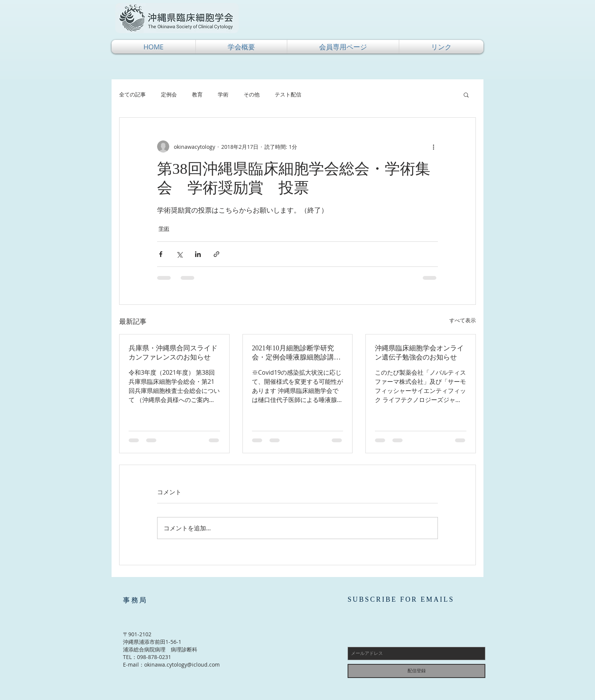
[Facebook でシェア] (161, 254)
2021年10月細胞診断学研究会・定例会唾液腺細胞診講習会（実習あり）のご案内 (296, 353)
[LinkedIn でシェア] (198, 254)
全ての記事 (132, 94)
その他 (252, 94)
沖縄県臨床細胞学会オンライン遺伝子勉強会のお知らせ (419, 353)
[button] (241, 47)
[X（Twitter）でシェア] (179, 254)
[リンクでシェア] (216, 254)
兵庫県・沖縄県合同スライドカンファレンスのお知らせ (173, 353)
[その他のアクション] (433, 147)
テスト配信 (288, 94)
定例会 (169, 94)
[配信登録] (416, 671)
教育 (197, 94)
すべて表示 (463, 320)
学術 (223, 94)
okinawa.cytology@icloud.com (182, 665)
